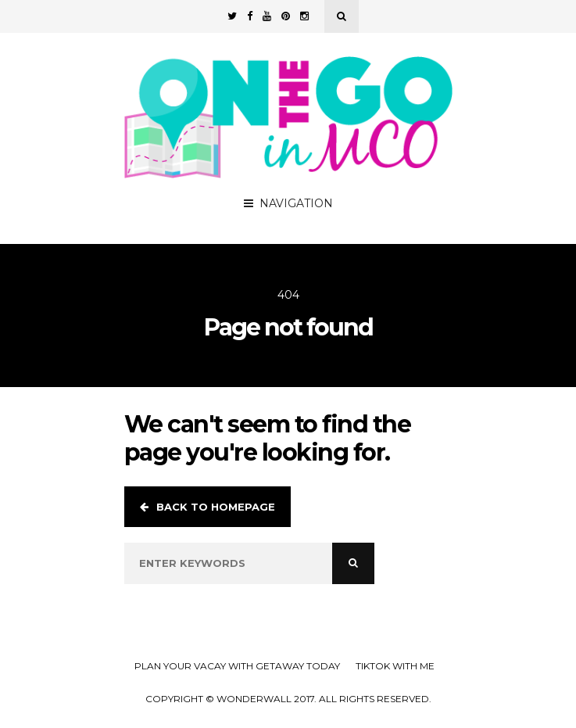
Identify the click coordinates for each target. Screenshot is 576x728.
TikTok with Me (395, 666)
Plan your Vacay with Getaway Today (237, 666)
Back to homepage (208, 507)
